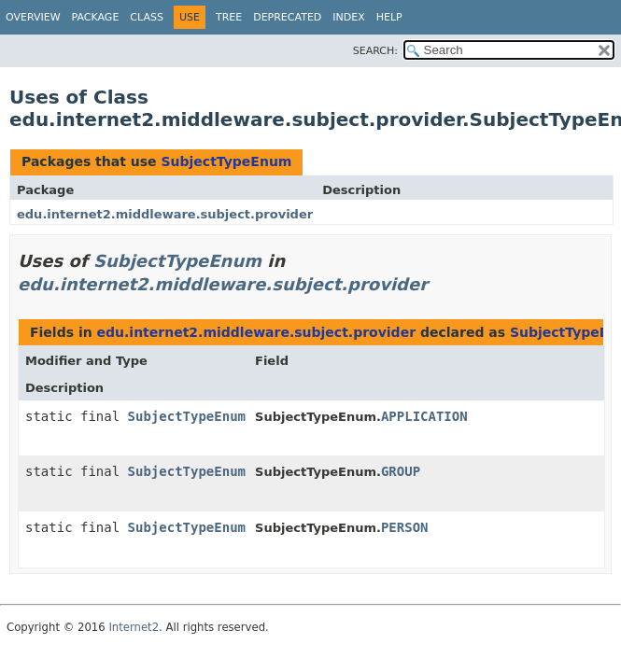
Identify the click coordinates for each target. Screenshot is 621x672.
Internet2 (134, 627)
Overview (33, 17)
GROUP (401, 471)
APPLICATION (424, 416)
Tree (229, 17)
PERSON (405, 527)
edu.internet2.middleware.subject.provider (165, 214)
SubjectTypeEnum (226, 161)
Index (348, 17)
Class (147, 17)
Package (96, 17)
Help (389, 17)
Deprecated (287, 17)
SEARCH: (375, 51)
